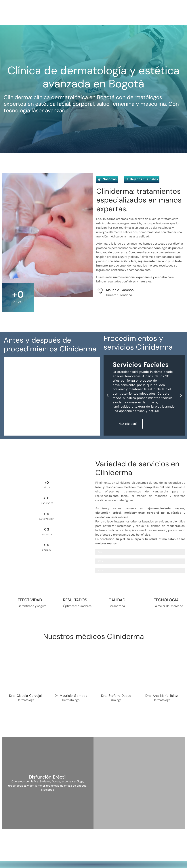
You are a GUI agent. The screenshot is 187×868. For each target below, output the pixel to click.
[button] (108, 395)
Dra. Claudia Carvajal (25, 695)
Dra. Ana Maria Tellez (162, 695)
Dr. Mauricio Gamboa (71, 695)
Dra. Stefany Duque (116, 695)
